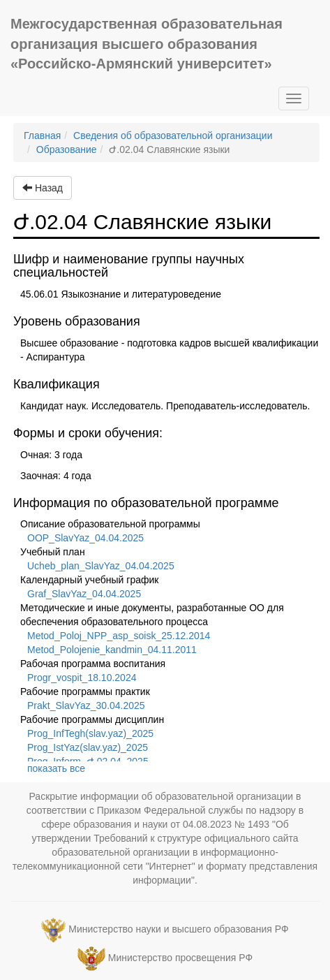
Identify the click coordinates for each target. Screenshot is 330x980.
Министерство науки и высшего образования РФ (178, 930)
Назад (43, 188)
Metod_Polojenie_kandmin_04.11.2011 (112, 650)
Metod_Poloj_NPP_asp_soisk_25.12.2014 (119, 636)
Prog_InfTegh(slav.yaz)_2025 (90, 733)
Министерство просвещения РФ (180, 958)
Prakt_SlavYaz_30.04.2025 (86, 705)
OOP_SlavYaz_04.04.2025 (85, 538)
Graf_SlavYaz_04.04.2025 (84, 594)
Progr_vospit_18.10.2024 (82, 678)
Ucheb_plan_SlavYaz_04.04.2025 (101, 566)
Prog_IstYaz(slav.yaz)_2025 (88, 747)
